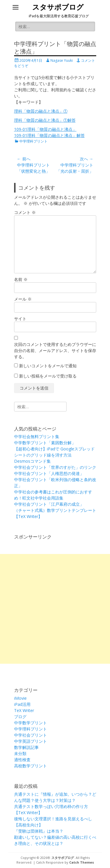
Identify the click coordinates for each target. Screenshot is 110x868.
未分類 (20, 753)
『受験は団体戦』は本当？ (39, 831)
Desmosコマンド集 (32, 461)
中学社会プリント (31, 735)
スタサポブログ (58, 7)
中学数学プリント (31, 723)
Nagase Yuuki (62, 60)
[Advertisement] (55, 609)
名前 (21, 279)
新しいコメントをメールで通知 (48, 366)
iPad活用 (22, 704)
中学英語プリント (31, 741)
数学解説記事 (26, 747)
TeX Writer (24, 710)
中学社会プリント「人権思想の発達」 (49, 473)
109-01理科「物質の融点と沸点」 (45, 129)
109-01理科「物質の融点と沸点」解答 (49, 135)
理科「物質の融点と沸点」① (41, 111)
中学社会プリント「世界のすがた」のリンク (55, 467)
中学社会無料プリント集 (37, 436)
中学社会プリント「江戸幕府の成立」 (49, 504)
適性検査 (22, 760)
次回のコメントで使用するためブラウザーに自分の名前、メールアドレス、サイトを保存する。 (55, 350)
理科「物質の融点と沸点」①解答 (45, 120)
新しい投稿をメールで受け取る (48, 376)
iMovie (20, 698)
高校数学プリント (31, 766)
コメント (25, 212)
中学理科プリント (33, 141)
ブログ (20, 717)
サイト (20, 319)
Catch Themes (82, 862)
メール (23, 299)
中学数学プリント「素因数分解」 (45, 443)
